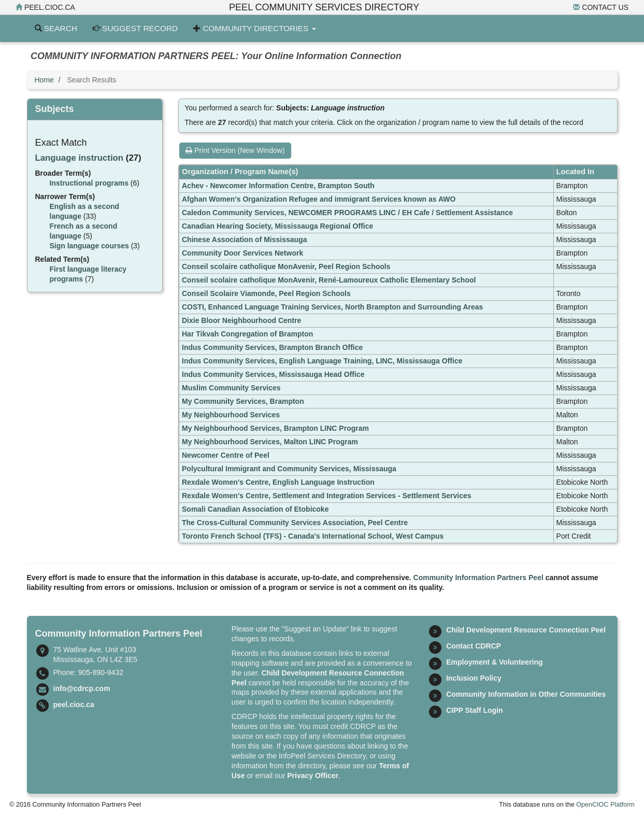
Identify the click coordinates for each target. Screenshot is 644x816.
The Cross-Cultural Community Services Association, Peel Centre (295, 523)
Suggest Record (135, 28)
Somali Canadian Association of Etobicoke (255, 509)
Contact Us (601, 7)
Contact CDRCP (474, 646)
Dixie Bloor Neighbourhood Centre (241, 320)
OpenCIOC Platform (605, 805)
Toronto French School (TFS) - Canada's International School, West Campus (313, 536)
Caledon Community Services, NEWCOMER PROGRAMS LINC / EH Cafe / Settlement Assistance (347, 213)
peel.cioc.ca (45, 7)
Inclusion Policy (474, 678)
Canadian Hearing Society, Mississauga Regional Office (277, 226)
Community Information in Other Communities (526, 694)
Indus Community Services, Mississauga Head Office (273, 374)
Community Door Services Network (242, 253)
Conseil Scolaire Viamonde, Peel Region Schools (266, 293)
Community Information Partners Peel (478, 578)
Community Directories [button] (254, 28)
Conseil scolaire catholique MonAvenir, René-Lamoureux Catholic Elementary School (329, 280)
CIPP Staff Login (474, 710)
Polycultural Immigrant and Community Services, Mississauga (289, 469)
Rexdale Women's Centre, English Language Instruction (278, 482)
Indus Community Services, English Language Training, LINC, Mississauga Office (322, 361)
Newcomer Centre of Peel (226, 455)
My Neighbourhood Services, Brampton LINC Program (275, 428)
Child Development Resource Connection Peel (526, 630)
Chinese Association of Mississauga (244, 240)
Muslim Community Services (231, 388)
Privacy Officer (313, 776)
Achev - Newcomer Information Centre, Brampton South (278, 186)
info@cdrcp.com (82, 688)
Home (44, 80)
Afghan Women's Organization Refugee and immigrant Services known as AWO (319, 199)
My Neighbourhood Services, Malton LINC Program (270, 442)
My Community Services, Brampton (243, 401)
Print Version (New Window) (235, 150)
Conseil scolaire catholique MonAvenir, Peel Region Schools (286, 266)
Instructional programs (89, 183)
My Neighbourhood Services (231, 415)
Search (56, 28)
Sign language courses (89, 246)
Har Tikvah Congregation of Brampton (247, 334)
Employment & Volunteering (494, 662)
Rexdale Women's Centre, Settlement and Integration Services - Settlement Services (327, 496)
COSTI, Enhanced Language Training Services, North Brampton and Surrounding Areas (332, 307)
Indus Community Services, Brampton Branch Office (272, 347)
